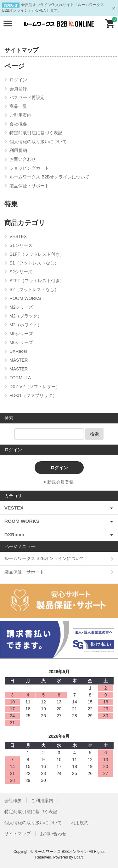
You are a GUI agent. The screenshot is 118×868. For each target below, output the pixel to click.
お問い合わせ (53, 834)
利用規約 (80, 823)
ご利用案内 (42, 801)
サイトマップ (18, 834)
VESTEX (14, 508)
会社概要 (13, 801)
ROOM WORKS (22, 521)
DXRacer (14, 535)
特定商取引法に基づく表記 (31, 812)
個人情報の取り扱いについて (33, 823)
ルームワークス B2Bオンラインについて (44, 558)
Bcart (78, 857)
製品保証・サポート (24, 572)
